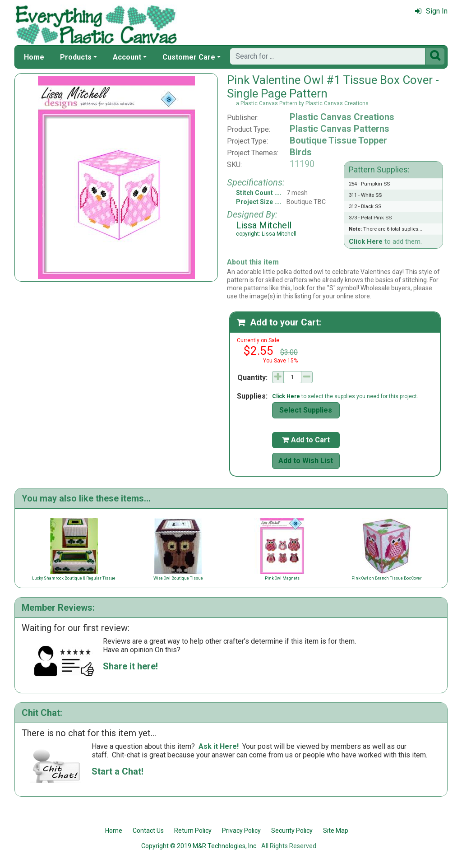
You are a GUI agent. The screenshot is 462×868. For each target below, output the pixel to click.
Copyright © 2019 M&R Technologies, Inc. (199, 846)
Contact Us (148, 831)
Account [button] (127, 57)
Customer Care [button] (189, 57)
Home (34, 57)
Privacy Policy (241, 831)
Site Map (336, 831)
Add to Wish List (306, 461)
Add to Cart (306, 440)
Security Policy (292, 831)
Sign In (431, 11)
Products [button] (76, 57)
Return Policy (193, 831)
